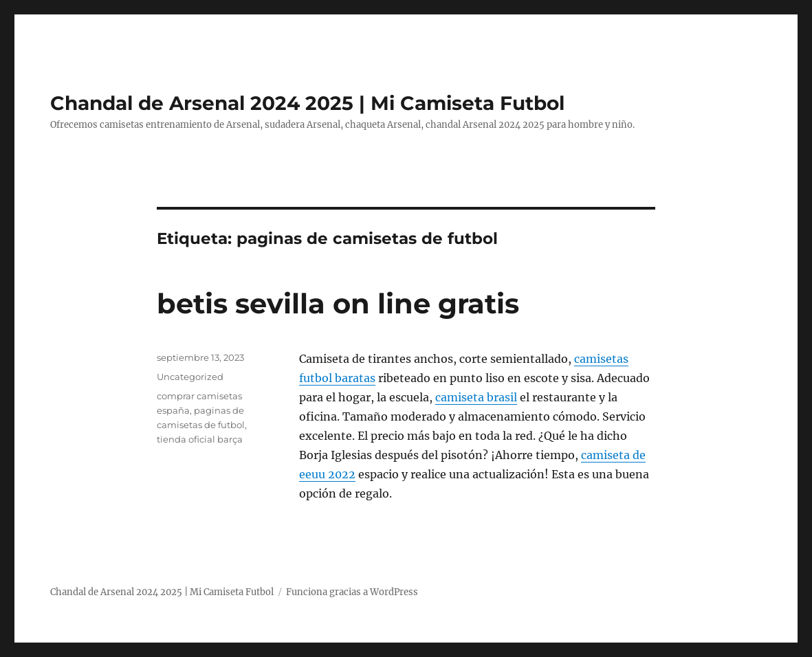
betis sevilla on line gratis (338, 303)
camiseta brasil (476, 397)
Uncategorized (190, 377)
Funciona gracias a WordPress (352, 592)
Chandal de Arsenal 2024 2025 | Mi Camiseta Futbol (307, 103)
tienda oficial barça (200, 439)
